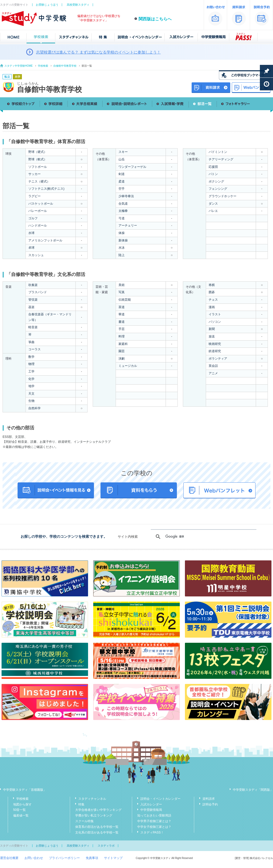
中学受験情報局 (151, 810)
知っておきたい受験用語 (154, 815)
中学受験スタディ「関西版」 (253, 790)
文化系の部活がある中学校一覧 (97, 832)
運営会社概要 (9, 858)
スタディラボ (106, 846)
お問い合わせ (34, 858)
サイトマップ (113, 858)
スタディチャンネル (92, 799)
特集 (81, 804)
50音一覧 (19, 810)
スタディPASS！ (152, 832)
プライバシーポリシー (64, 858)
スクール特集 (84, 821)
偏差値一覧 (21, 815)
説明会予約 (210, 804)
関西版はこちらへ (155, 19)
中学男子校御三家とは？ (154, 821)
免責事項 (92, 858)
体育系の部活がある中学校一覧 (97, 827)
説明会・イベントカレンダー (160, 799)
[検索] (203, 537)
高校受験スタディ (78, 5)
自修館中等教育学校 (65, 66)
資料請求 (209, 799)
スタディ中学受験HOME (19, 66)
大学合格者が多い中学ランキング (98, 810)
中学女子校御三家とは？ (154, 827)
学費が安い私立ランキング (94, 815)
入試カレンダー (151, 804)
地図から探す (22, 804)
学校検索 (43, 66)
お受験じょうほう (47, 5)
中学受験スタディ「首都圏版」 (25, 790)
